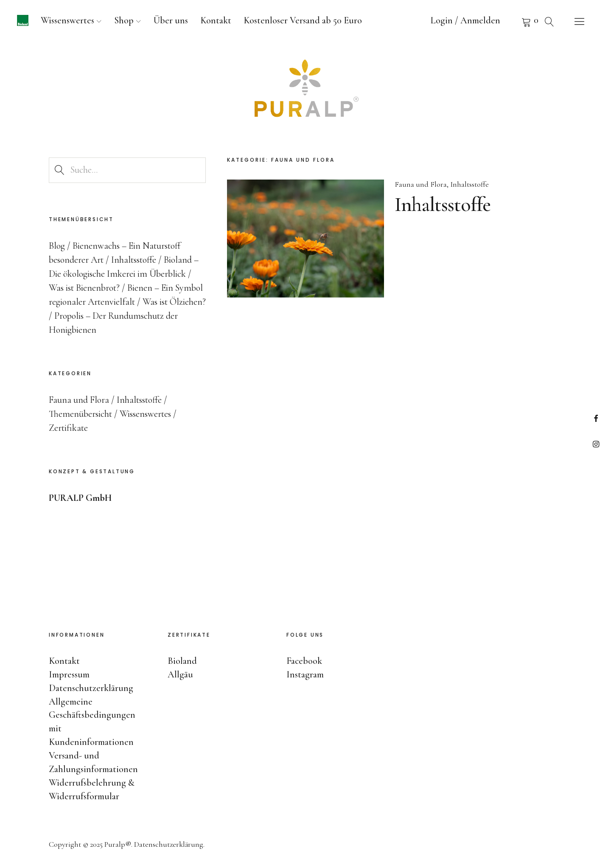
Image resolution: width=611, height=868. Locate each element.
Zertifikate (68, 428)
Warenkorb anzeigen (516, 21)
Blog (57, 246)
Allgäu (180, 674)
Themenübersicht (80, 414)
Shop (124, 20)
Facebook (596, 418)
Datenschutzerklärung (91, 688)
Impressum (69, 674)
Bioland (182, 661)
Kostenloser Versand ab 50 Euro (303, 20)
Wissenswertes (67, 20)
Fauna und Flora (421, 185)
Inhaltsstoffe (469, 185)
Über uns (171, 20)
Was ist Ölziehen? (174, 302)
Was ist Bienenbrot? (84, 288)
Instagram (596, 444)
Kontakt (216, 20)
